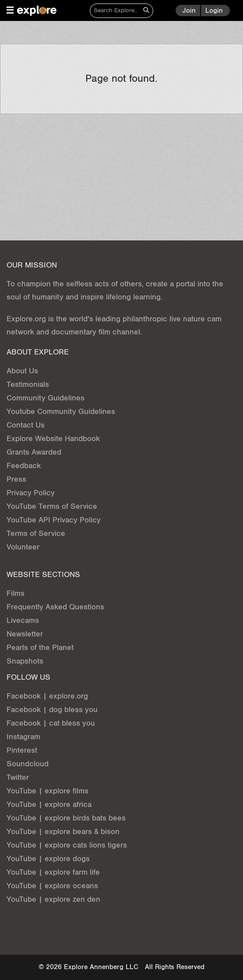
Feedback (24, 466)
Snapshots (25, 661)
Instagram (23, 737)
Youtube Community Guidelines (61, 412)
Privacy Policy (31, 493)
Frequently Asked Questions (55, 607)
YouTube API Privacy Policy (54, 520)
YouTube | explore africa (49, 805)
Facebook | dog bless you (52, 710)
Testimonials (28, 384)
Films (16, 593)
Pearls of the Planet (40, 648)
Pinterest (22, 750)
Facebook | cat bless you (51, 723)
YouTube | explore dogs (48, 859)
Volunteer (23, 547)
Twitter (18, 777)
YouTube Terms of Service (52, 506)
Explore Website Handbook (53, 439)
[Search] (115, 11)
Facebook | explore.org (47, 696)
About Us (22, 371)
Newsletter (25, 634)
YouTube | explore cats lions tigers (67, 845)
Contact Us (26, 425)
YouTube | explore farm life (53, 872)
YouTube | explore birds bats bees (66, 818)
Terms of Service (36, 533)
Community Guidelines (46, 398)
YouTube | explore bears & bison (63, 832)
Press (16, 479)
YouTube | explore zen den (53, 899)
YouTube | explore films (48, 791)
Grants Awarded (34, 452)
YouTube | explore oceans (52, 886)
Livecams (23, 620)
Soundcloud (28, 764)
